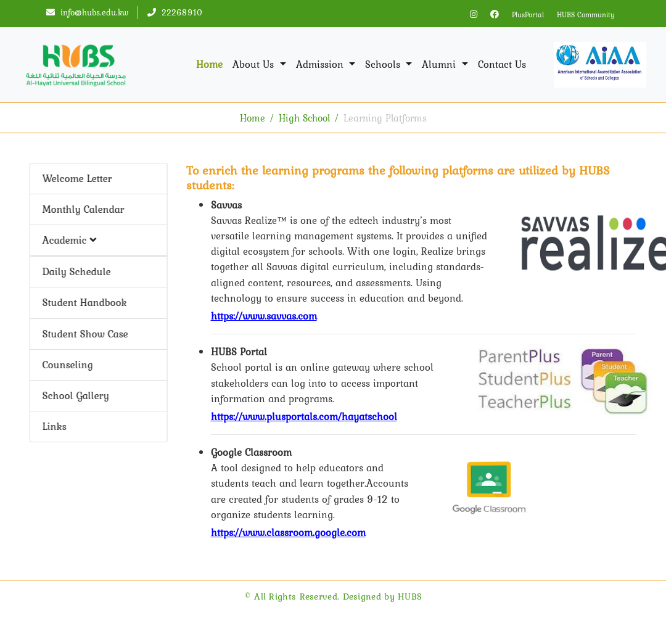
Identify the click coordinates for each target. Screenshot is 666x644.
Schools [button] (384, 64)
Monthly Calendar (82, 209)
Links (53, 426)
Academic (68, 240)
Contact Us (502, 64)
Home (209, 64)
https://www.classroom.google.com (288, 532)
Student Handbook (83, 302)
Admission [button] (321, 64)
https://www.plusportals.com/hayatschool (304, 416)
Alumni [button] (440, 64)
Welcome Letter (76, 178)
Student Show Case (84, 334)
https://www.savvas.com (264, 316)
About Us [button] (255, 64)
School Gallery (74, 395)
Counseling (66, 365)
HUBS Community (586, 15)
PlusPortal (528, 15)
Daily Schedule (75, 271)
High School (304, 118)
